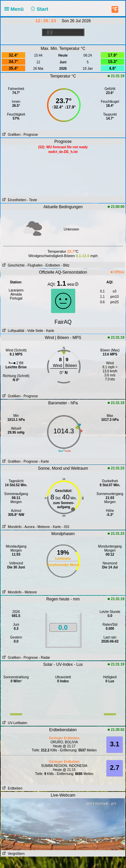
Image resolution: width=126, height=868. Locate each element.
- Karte (49, 331)
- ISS (66, 527)
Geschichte (13, 265)
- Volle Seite (34, 331)
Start (39, 9)
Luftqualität (13, 331)
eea (73, 284)
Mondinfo (11, 527)
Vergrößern (13, 854)
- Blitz (65, 265)
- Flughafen (34, 265)
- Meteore (43, 527)
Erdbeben (12, 788)
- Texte (32, 200)
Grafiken (11, 135)
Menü (15, 9)
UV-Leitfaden (14, 723)
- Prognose (30, 135)
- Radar (45, 658)
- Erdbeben (52, 265)
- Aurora (29, 527)
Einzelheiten (14, 200)
